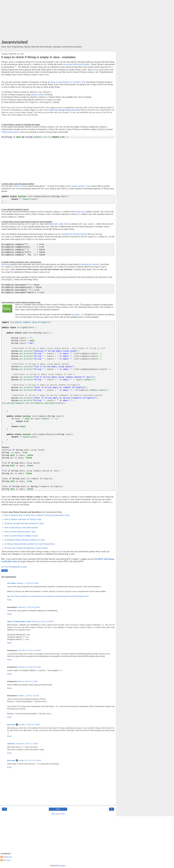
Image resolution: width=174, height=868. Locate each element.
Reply (9, 600)
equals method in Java (81, 186)
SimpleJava (7, 857)
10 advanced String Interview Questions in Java (25, 540)
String (95, 70)
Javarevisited (14, 42)
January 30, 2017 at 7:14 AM (27, 744)
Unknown (11, 744)
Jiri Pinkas (11, 583)
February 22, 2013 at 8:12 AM (29, 667)
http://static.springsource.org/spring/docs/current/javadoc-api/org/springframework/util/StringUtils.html (50, 596)
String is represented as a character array (68, 82)
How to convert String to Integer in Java (21, 536)
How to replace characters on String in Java (23, 519)
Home (58, 809)
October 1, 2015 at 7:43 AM (29, 725)
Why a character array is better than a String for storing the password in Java (37, 515)
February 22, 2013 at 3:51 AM (29, 650)
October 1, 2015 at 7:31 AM (28, 696)
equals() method (38, 95)
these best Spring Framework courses (65, 110)
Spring (4, 264)
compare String (19, 186)
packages (76, 315)
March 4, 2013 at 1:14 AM (28, 681)
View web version (58, 814)
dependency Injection (90, 264)
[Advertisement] (58, 21)
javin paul (11, 725)
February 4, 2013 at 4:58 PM (43, 621)
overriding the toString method (74, 234)
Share (4, 571)
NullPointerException (10, 132)
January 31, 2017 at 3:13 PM (30, 760)
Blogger (63, 866)
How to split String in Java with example (21, 528)
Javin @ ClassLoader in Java (19, 621)
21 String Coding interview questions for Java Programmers (30, 544)
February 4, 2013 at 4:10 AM (29, 607)
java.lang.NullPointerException (77, 64)
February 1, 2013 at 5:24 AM (27, 583)
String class (80, 212)
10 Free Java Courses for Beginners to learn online (26, 548)
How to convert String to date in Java (20, 532)
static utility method (62, 224)
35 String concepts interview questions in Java (24, 523)
